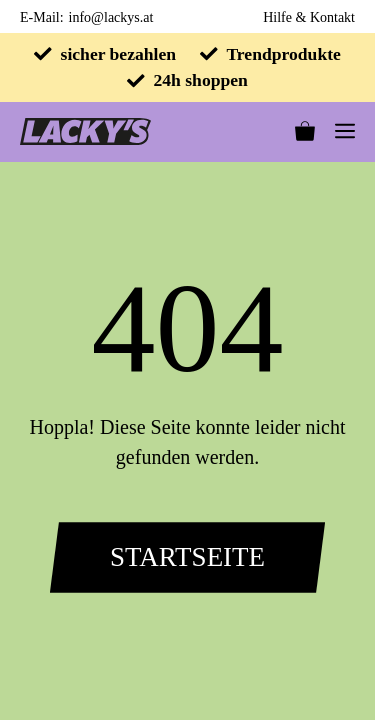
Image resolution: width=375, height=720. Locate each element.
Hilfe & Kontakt (309, 17)
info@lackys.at (111, 17)
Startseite (187, 557)
